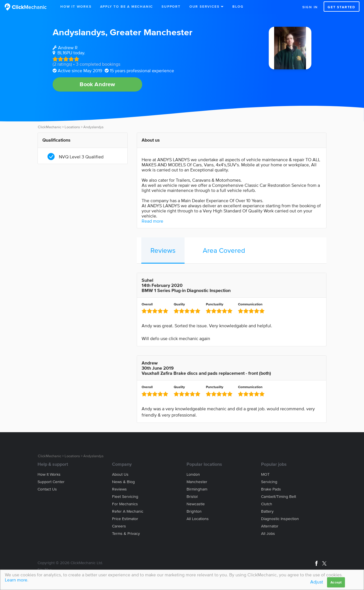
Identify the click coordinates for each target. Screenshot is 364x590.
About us (120, 474)
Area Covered (224, 250)
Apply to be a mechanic (127, 6)
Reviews (163, 250)
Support (171, 6)
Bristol (192, 497)
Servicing (269, 482)
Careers (119, 526)
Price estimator (125, 519)
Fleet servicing (125, 497)
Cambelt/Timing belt (279, 497)
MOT (265, 474)
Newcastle (196, 504)
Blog (238, 6)
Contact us (47, 489)
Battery (267, 511)
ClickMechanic (49, 127)
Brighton (194, 511)
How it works (49, 474)
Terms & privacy (126, 534)
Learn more (16, 580)
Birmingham (197, 489)
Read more (152, 221)
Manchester (197, 482)
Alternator (270, 526)
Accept (336, 582)
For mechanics (125, 504)
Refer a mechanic (128, 511)
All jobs (268, 534)
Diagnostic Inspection (280, 519)
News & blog (123, 482)
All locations (198, 519)
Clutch (267, 504)
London (193, 474)
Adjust (317, 582)
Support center (51, 482)
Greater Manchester (151, 32)
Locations (72, 127)
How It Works (76, 6)
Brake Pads (271, 489)
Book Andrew (97, 84)
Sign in (310, 7)
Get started (342, 7)
